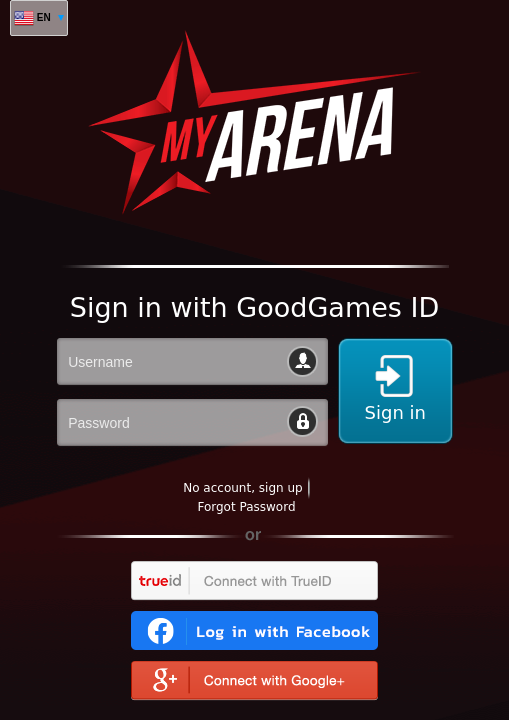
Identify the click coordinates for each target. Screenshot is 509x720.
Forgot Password (246, 507)
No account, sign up (242, 488)
